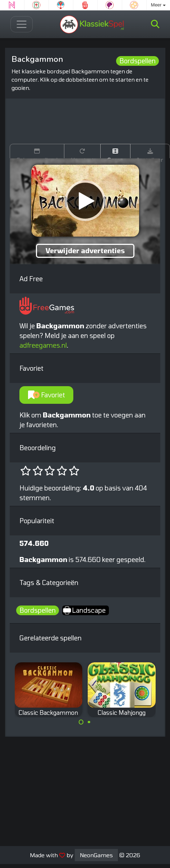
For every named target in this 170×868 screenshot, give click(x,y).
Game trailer (115, 153)
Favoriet (47, 395)
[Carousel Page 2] (89, 722)
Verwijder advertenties (85, 251)
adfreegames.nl (43, 345)
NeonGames (96, 855)
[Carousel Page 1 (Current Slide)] (81, 722)
